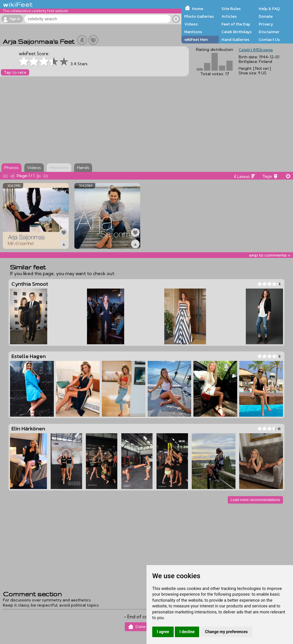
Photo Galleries (199, 16)
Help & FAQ (269, 9)
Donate (266, 16)
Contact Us (269, 39)
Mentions (193, 32)
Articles (229, 16)
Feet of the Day (236, 24)
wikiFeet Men (196, 39)
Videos (191, 24)
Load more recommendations (255, 500)
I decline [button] (187, 632)
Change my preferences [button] (226, 632)
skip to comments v (270, 255)
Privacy (266, 24)
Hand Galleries (235, 39)
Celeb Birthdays (236, 32)
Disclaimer (269, 32)
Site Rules (231, 9)
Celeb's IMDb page (256, 50)
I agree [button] (163, 632)
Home (198, 9)
